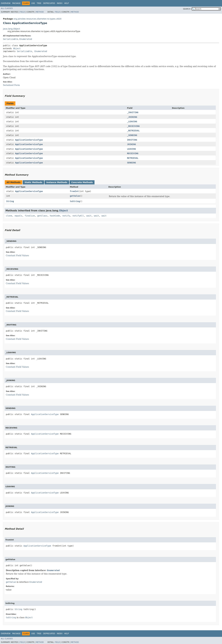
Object (17, 48)
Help (67, 3)
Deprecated (49, 3)
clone (9, 216)
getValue (75, 196)
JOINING (131, 144)
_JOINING (132, 117)
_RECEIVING (133, 126)
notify (66, 216)
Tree (39, 3)
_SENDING (132, 135)
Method (40, 12)
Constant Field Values (17, 256)
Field (22, 12)
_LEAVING (132, 121)
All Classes (7, 8)
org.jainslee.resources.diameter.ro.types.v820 (37, 19)
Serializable (11, 39)
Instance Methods (57, 182)
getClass (42, 216)
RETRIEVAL (133, 158)
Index (60, 3)
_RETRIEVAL (133, 131)
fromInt (74, 191)
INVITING (132, 140)
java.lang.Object (11, 29)
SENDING (131, 163)
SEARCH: (187, 9)
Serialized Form (11, 85)
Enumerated (26, 39)
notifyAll (78, 216)
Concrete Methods (82, 182)
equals (18, 216)
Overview (6, 3)
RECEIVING (133, 153)
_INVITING (133, 112)
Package (16, 3)
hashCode (55, 216)
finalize (30, 216)
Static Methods (33, 182)
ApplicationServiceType (29, 140)
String (10, 201)
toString (75, 201)
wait (89, 216)
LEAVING (131, 149)
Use (33, 3)
